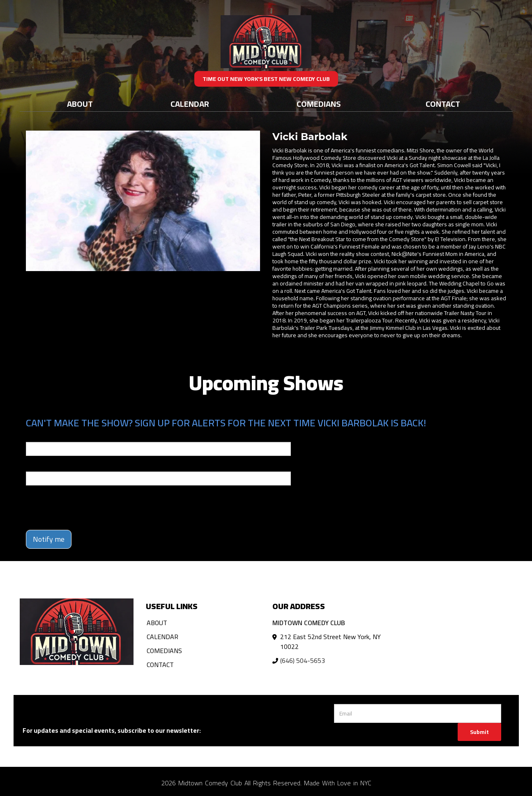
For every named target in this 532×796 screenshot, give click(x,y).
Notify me (49, 539)
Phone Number (46, 466)
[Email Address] (418, 713)
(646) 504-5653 (303, 660)
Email (33, 436)
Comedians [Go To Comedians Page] (319, 104)
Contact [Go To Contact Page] (443, 104)
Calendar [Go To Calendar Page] (190, 104)
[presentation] (88, 508)
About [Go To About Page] (80, 104)
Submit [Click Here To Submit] (479, 732)
